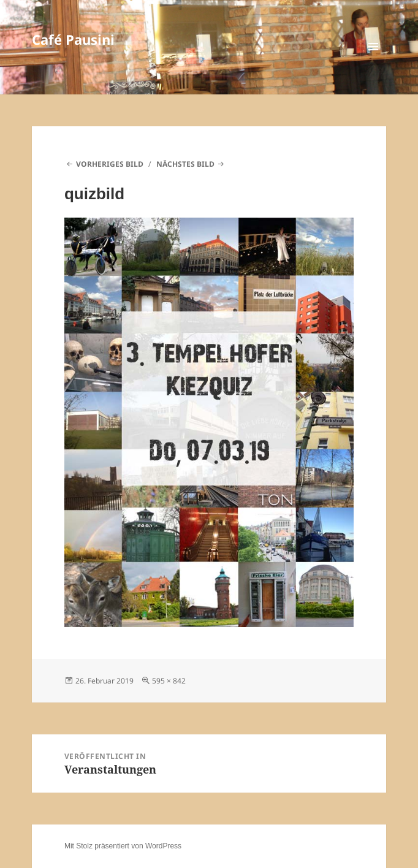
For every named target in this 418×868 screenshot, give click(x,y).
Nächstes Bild (185, 164)
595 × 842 (169, 681)
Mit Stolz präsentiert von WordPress (123, 846)
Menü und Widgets (374, 59)
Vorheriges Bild (110, 164)
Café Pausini (73, 39)
